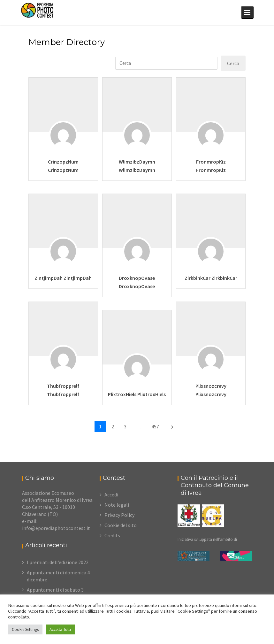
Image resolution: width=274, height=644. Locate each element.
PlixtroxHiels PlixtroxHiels (137, 394)
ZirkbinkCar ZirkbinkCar (211, 278)
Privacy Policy (119, 515)
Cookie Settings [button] (25, 629)
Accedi (111, 494)
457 (155, 426)
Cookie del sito (121, 525)
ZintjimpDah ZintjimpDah (63, 278)
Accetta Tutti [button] (60, 629)
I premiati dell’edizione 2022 (58, 562)
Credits (112, 535)
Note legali (117, 505)
